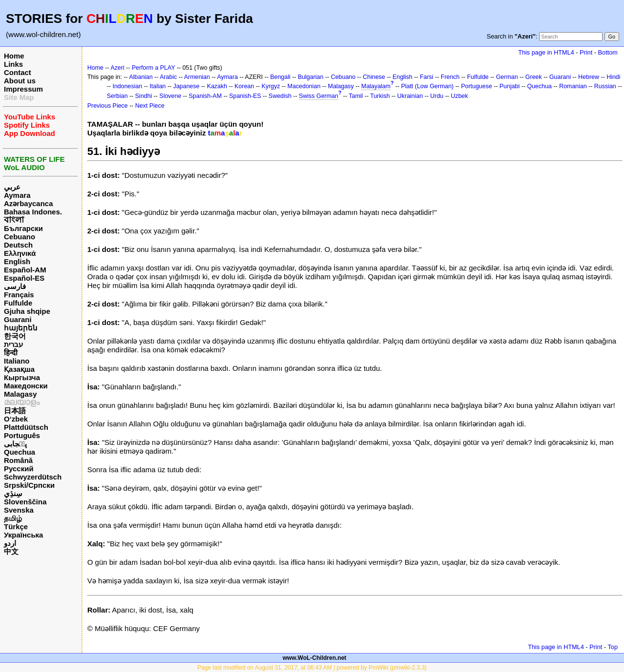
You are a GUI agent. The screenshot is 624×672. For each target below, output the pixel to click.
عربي (12, 187)
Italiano (17, 361)
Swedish (280, 96)
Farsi (427, 77)
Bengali (280, 77)
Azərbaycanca (29, 203)
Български (23, 228)
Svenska (19, 510)
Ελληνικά (20, 253)
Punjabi (510, 86)
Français (19, 295)
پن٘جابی (15, 444)
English (17, 261)
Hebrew (589, 77)
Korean (244, 86)
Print (586, 52)
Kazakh (217, 86)
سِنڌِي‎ (13, 493)
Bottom (608, 52)
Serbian (117, 96)
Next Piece (150, 106)
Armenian (197, 77)
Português (22, 435)
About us (20, 81)
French (450, 77)
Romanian (573, 86)
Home (14, 56)
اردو (10, 543)
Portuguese (477, 86)
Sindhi (144, 96)
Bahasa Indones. (33, 212)
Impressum (23, 89)
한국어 (15, 336)
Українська (23, 535)
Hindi (613, 77)
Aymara (17, 195)
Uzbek (459, 96)
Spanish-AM (205, 96)
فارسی (15, 286)
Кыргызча (22, 377)
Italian (158, 86)
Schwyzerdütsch (33, 477)
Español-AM (25, 270)
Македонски (26, 386)
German (507, 77)
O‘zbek (16, 419)
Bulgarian (311, 77)
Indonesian (127, 86)
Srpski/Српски (29, 485)
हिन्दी (11, 353)
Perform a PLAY (153, 68)
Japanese (186, 86)
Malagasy (20, 394)
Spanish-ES (245, 96)
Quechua (19, 452)
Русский (19, 469)
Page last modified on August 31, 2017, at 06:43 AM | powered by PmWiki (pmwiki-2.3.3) (312, 668)
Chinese (374, 77)
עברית (13, 344)
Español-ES (24, 278)
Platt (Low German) (428, 86)
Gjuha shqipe (27, 311)
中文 (11, 551)
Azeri (117, 68)
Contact (18, 72)
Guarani (18, 319)
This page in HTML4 (546, 52)
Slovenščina (25, 502)
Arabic (168, 77)
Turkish (380, 96)
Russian (605, 86)
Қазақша (19, 369)
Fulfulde (18, 303)
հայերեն (21, 328)
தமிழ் (13, 518)
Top (613, 647)
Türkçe (16, 527)
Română (18, 460)
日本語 (15, 411)
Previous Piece (107, 106)
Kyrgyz (271, 86)
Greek (534, 77)
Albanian (141, 77)
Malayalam (376, 86)
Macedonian (304, 86)
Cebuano (19, 237)
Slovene (170, 96)
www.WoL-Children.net (315, 658)
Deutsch (18, 245)
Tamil (356, 96)
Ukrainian (410, 96)
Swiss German (319, 96)
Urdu (437, 96)
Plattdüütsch (26, 427)
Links (13, 64)
